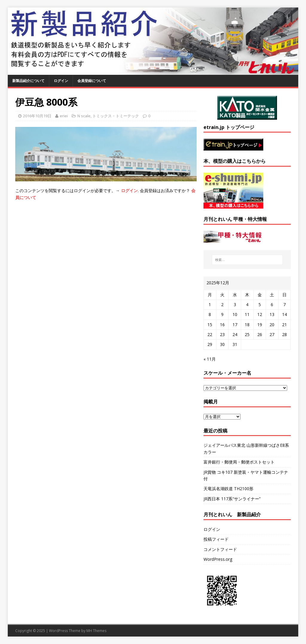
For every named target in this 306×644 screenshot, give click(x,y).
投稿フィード (216, 539)
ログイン (61, 81)
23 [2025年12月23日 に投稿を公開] (222, 334)
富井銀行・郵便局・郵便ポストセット (239, 462)
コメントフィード (220, 549)
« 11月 (210, 359)
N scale (84, 116)
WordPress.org (218, 559)
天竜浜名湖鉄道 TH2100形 (228, 489)
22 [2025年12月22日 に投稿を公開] (210, 334)
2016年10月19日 (37, 116)
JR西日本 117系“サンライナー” (232, 499)
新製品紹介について (28, 81)
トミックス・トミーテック (116, 116)
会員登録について (92, 81)
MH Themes (96, 631)
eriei (64, 116)
